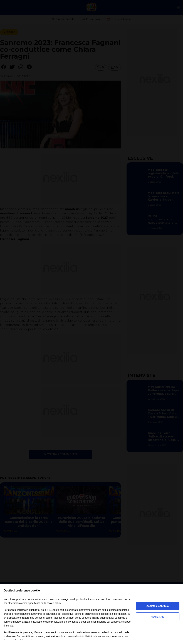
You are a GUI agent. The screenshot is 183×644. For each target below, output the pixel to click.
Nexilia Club (158, 617)
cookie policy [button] (54, 603)
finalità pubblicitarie (103, 618)
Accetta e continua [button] (157, 606)
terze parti (59, 610)
